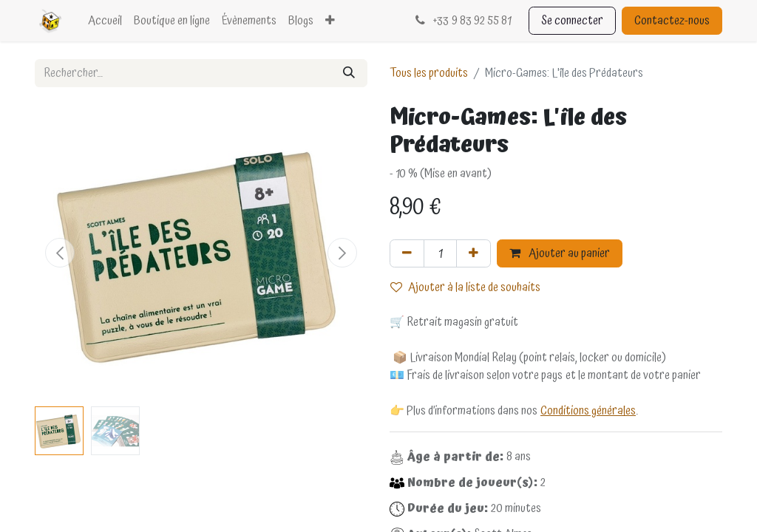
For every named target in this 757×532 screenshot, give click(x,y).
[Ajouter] (473, 253)
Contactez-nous (672, 21)
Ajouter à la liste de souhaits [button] (465, 287)
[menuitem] (105, 21)
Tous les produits (429, 73)
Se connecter (572, 21)
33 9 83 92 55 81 (462, 21)
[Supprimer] (407, 253)
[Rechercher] (349, 73)
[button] (60, 253)
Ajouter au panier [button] (560, 253)
